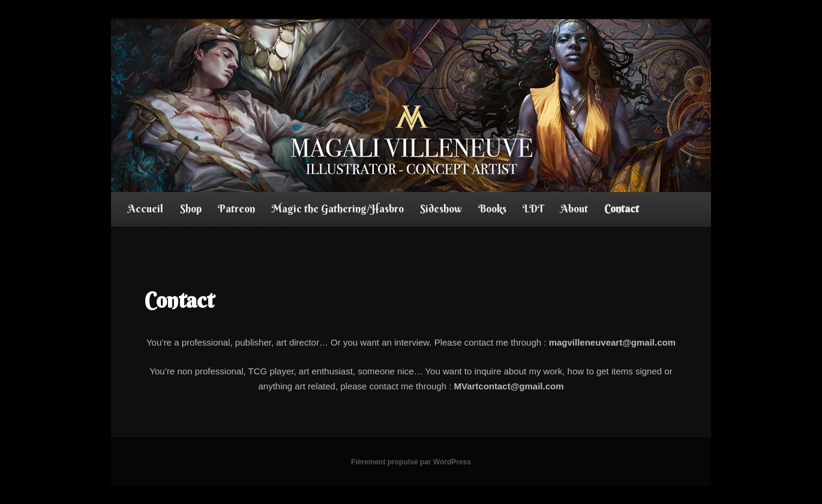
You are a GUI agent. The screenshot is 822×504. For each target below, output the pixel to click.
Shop (191, 208)
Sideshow (441, 208)
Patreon (236, 208)
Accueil (145, 208)
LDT (533, 208)
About (574, 208)
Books (492, 208)
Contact (622, 208)
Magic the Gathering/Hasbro (337, 208)
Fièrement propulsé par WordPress (411, 462)
